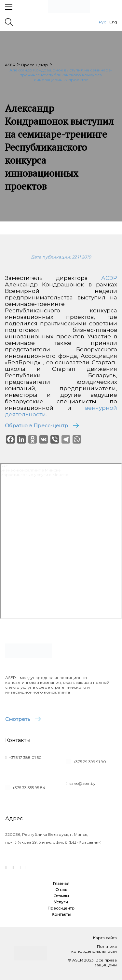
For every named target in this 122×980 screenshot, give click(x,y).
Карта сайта (105, 938)
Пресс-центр (61, 908)
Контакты (61, 914)
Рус (102, 22)
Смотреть (18, 719)
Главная (61, 883)
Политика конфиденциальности (94, 949)
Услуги (61, 902)
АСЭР (109, 278)
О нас (61, 890)
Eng (113, 22)
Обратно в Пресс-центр (36, 426)
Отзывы (61, 896)
